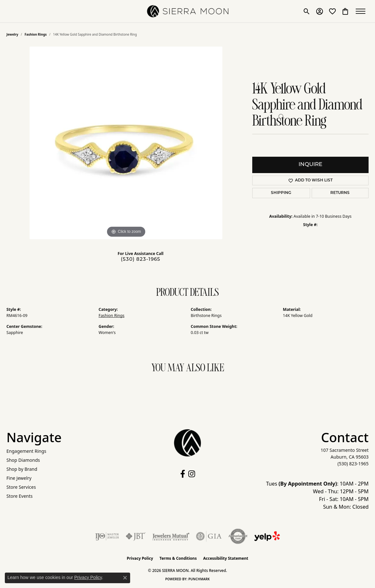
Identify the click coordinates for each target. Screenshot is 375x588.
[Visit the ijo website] (107, 536)
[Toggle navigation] (362, 11)
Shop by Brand (22, 469)
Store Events (19, 496)
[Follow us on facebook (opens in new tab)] (183, 474)
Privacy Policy (140, 558)
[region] (126, 143)
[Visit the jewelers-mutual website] (171, 536)
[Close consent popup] (125, 578)
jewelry (12, 34)
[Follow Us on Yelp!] (267, 536)
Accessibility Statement (226, 558)
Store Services (21, 487)
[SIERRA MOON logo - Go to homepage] (187, 11)
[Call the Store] (353, 464)
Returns (340, 193)
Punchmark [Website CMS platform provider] (199, 579)
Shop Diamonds (23, 460)
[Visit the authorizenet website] (238, 536)
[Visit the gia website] (209, 536)
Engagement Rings (26, 451)
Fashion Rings (36, 34)
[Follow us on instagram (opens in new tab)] (192, 474)
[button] (307, 11)
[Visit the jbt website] (136, 536)
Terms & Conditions (178, 558)
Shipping (281, 193)
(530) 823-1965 (141, 260)
